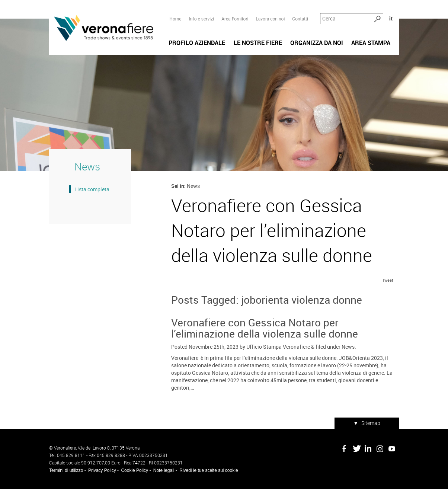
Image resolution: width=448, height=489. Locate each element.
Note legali (164, 470)
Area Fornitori (235, 19)
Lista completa (92, 189)
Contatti (300, 19)
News (348, 347)
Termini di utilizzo (66, 470)
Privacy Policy (102, 470)
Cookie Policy (135, 470)
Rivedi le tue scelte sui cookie (209, 470)
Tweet (388, 280)
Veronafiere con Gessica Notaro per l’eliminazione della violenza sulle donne (265, 328)
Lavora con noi (270, 19)
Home (175, 19)
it (391, 18)
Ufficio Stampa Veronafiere (278, 347)
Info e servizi (202, 19)
